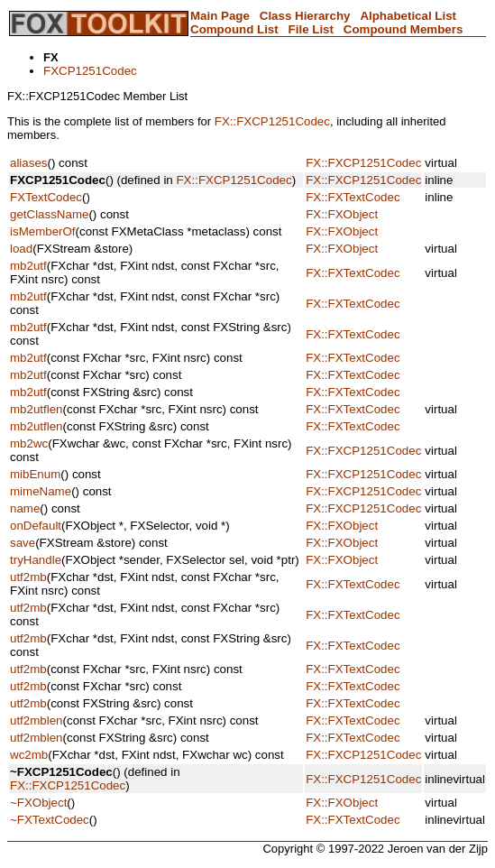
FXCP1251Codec (90, 71)
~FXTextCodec (50, 820)
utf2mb (28, 577)
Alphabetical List (408, 16)
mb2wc (29, 443)
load (21, 249)
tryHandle (36, 560)
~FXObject (38, 803)
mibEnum (35, 474)
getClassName (49, 214)
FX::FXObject (342, 214)
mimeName (41, 491)
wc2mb (29, 755)
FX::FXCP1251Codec (272, 121)
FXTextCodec (46, 197)
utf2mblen (37, 720)
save (23, 543)
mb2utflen (37, 409)
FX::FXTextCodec (353, 197)
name (25, 508)
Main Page (220, 16)
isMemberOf (43, 231)
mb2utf (28, 266)
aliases (29, 163)
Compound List (234, 29)
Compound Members (403, 29)
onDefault (36, 526)
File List (311, 29)
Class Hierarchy (305, 16)
